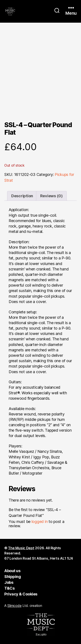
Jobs (9, 582)
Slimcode (14, 606)
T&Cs (9, 588)
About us (12, 571)
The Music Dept (21, 548)
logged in (40, 522)
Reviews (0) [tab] (51, 196)
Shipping (13, 577)
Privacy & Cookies (21, 594)
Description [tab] (22, 196)
